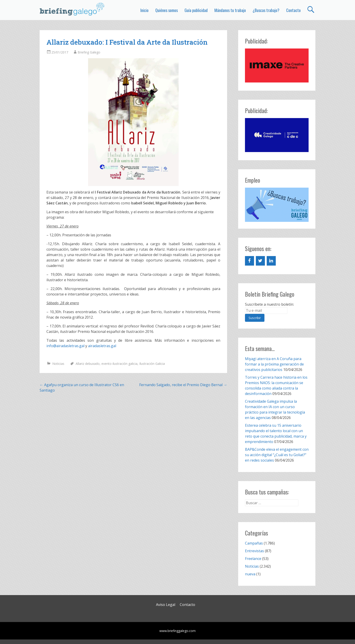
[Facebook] (249, 261)
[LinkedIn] (271, 261)
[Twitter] (260, 261)
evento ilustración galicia (119, 364)
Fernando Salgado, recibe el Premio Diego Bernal (183, 385)
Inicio (144, 10)
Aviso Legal (166, 605)
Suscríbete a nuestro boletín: (269, 304)
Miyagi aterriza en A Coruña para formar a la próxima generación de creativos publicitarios (274, 364)
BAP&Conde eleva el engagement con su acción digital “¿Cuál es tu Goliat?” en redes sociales (277, 455)
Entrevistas (254, 551)
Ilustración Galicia (152, 364)
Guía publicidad (196, 10)
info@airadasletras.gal (65, 346)
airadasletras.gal (102, 346)
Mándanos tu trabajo (230, 10)
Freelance (253, 559)
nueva (250, 574)
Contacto (293, 10)
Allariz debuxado (88, 364)
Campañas (254, 543)
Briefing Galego (89, 52)
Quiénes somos (167, 10)
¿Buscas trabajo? (266, 10)
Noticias (58, 364)
